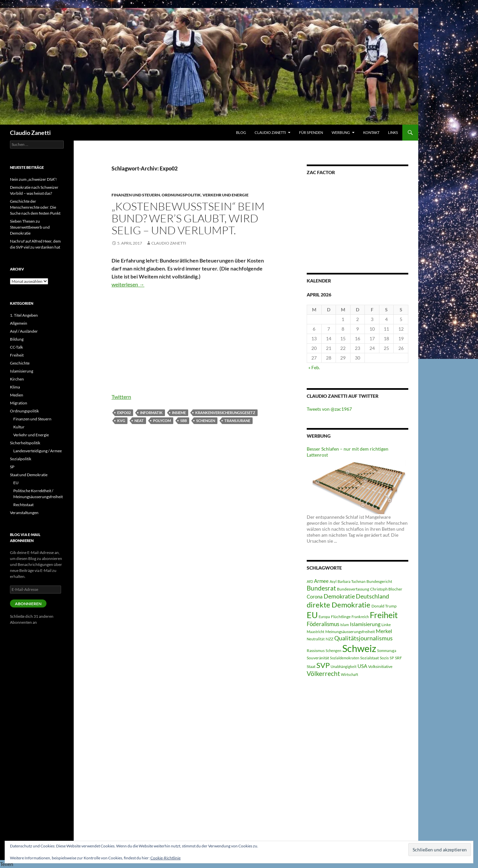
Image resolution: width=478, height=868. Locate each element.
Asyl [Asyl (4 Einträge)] (333, 581)
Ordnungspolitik (181, 195)
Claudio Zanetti (30, 133)
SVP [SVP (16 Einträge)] (323, 665)
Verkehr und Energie (226, 195)
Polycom (162, 421)
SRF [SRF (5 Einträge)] (398, 658)
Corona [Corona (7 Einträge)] (315, 597)
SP (12, 467)
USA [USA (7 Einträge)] (362, 666)
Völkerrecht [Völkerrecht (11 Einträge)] (323, 674)
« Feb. (314, 367)
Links (393, 132)
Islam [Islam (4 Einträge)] (345, 625)
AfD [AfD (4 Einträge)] (310, 581)
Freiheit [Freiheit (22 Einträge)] (384, 615)
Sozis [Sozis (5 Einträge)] (384, 658)
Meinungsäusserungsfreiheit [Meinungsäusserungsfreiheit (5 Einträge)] (350, 632)
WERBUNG (341, 132)
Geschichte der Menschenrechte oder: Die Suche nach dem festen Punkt (35, 207)
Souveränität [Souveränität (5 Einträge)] (318, 658)
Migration (19, 403)
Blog (241, 132)
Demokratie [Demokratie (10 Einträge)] (339, 596)
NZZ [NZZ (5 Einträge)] (329, 639)
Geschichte (20, 363)
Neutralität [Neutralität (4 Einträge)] (316, 639)
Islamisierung (22, 371)
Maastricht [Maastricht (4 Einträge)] (316, 632)
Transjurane (237, 421)
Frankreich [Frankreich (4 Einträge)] (360, 617)
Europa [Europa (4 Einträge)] (324, 617)
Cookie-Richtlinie (165, 858)
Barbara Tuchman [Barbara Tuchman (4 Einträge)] (352, 581)
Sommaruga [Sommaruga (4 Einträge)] (387, 651)
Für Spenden (311, 132)
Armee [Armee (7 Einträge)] (321, 581)
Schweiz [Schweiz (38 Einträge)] (359, 648)
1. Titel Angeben (24, 315)
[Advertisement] (190, 343)
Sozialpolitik (21, 459)
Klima (15, 387)
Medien (17, 395)
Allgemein (19, 323)
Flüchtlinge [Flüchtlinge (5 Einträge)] (341, 617)
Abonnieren (28, 604)
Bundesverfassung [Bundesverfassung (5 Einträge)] (353, 589)
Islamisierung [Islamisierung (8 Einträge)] (365, 624)
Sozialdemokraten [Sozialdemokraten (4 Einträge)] (345, 658)
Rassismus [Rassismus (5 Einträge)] (316, 651)
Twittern (121, 397)
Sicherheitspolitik (25, 443)
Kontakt (371, 132)
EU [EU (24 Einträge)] (312, 615)
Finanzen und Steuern (136, 195)
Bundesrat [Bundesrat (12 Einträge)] (321, 588)
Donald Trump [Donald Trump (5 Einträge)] (384, 606)
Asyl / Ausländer (24, 331)
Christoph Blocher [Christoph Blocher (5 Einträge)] (386, 589)
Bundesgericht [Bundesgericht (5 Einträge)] (379, 581)
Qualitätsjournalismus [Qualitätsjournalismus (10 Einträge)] (363, 638)
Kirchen (17, 379)
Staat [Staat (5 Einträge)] (311, 666)
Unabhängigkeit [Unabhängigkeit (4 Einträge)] (344, 666)
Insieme (179, 413)
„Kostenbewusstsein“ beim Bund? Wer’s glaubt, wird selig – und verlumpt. (188, 218)
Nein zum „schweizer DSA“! (33, 179)
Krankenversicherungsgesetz (225, 413)
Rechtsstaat (23, 505)
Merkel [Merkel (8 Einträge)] (384, 631)
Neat (139, 421)
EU (16, 483)
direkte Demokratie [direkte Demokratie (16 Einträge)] (339, 605)
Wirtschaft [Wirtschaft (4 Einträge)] (350, 674)
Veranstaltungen (24, 513)
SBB (184, 421)
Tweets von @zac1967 (329, 409)
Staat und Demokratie (29, 475)
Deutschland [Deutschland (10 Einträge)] (372, 596)
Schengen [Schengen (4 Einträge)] (333, 651)
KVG (121, 421)
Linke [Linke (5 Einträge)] (386, 625)
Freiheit (17, 355)
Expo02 (124, 413)
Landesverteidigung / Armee (38, 451)
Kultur (19, 427)
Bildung (17, 339)
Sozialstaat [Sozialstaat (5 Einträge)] (369, 658)
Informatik (151, 413)
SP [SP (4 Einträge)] (392, 658)
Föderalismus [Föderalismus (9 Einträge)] (323, 624)
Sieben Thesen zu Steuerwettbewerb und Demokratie (30, 227)
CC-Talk (16, 347)
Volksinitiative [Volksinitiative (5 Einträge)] (380, 666)
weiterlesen (128, 284)
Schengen (206, 421)
